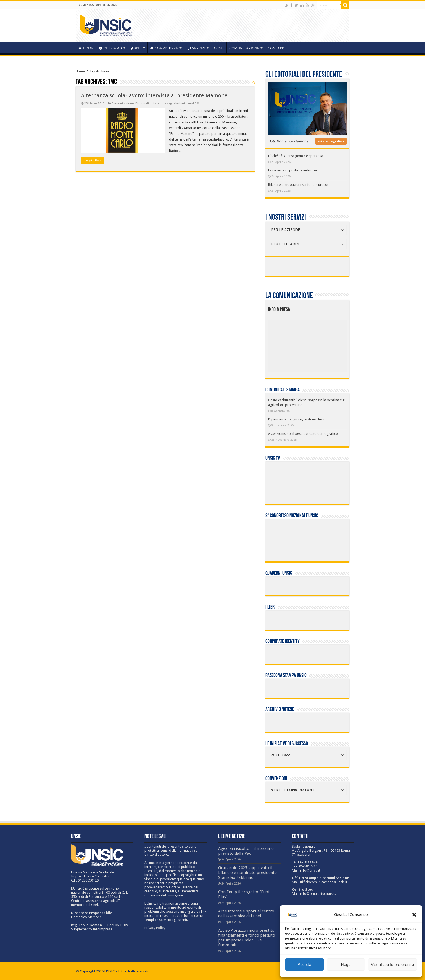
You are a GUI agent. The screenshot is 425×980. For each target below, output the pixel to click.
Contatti (276, 48)
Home (80, 71)
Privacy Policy (155, 928)
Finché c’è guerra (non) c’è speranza (296, 156)
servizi (196, 48)
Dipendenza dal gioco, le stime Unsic (297, 419)
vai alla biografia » (331, 141)
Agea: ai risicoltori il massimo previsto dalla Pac (246, 851)
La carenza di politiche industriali (293, 170)
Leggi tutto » (93, 160)
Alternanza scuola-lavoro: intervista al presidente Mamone (154, 95)
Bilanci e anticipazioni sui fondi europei (298, 185)
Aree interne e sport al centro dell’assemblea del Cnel (246, 914)
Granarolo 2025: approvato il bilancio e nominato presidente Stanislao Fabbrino (247, 873)
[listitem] (324, 344)
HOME (86, 48)
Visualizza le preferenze (392, 964)
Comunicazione (244, 48)
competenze (164, 48)
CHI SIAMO (111, 48)
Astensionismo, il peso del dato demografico (303, 434)
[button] (414, 915)
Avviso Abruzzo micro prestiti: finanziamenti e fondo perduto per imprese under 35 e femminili (247, 938)
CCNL (219, 48)
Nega (346, 964)
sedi (136, 48)
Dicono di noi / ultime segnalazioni (160, 103)
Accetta (304, 964)
